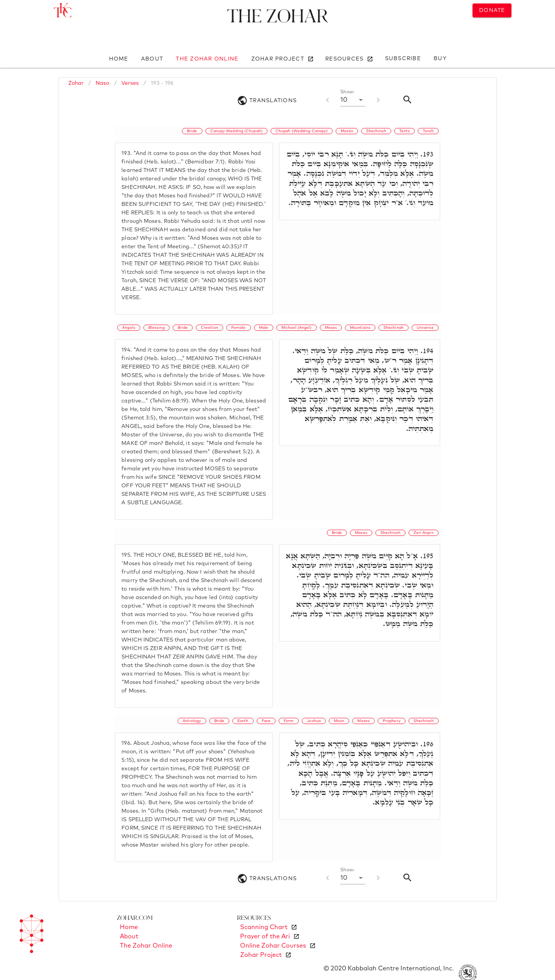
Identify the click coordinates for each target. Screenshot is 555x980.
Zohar (76, 83)
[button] (353, 100)
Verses (130, 83)
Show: (347, 92)
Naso (102, 83)
